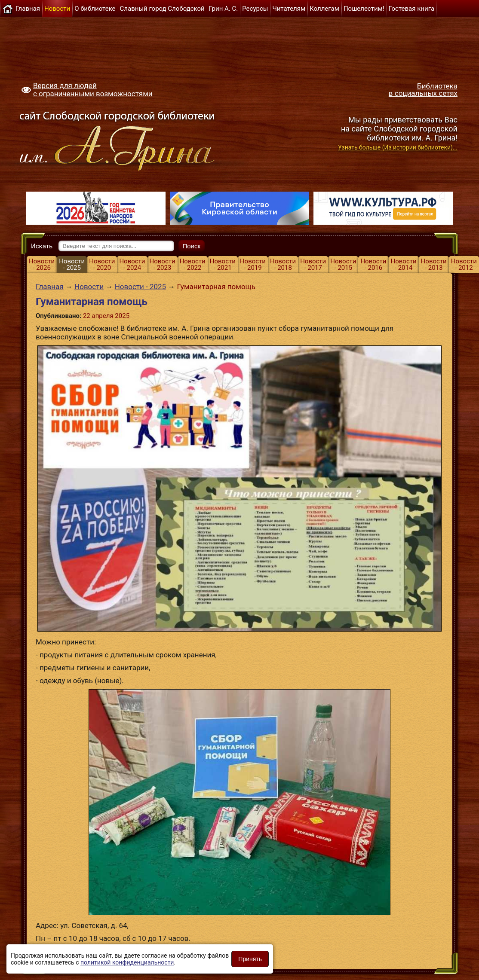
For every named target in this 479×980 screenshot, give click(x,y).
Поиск (192, 246)
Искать (42, 246)
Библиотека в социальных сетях (423, 90)
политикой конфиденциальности (127, 962)
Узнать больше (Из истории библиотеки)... (398, 147)
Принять (250, 959)
